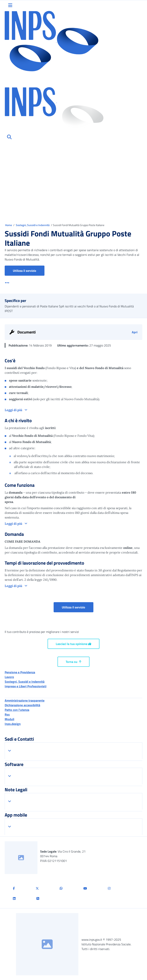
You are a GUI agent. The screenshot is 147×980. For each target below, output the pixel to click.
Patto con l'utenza (17, 710)
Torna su (73, 662)
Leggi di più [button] (14, 410)
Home (9, 225)
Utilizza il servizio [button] (29, 271)
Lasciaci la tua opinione (73, 644)
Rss (7, 714)
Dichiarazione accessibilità (22, 705)
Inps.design (13, 724)
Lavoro (9, 677)
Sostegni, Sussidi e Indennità (33, 225)
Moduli (9, 719)
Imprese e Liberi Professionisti (26, 686)
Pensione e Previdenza (20, 672)
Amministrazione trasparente (25, 700)
